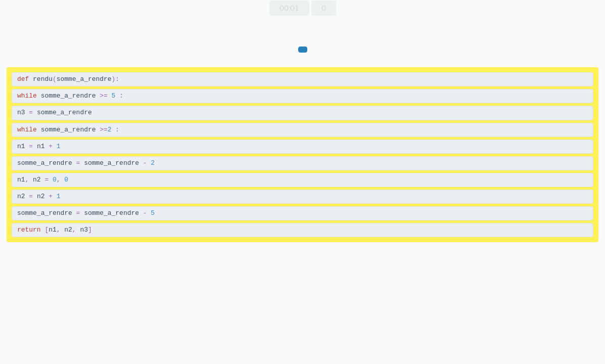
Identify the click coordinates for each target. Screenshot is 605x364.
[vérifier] (303, 50)
